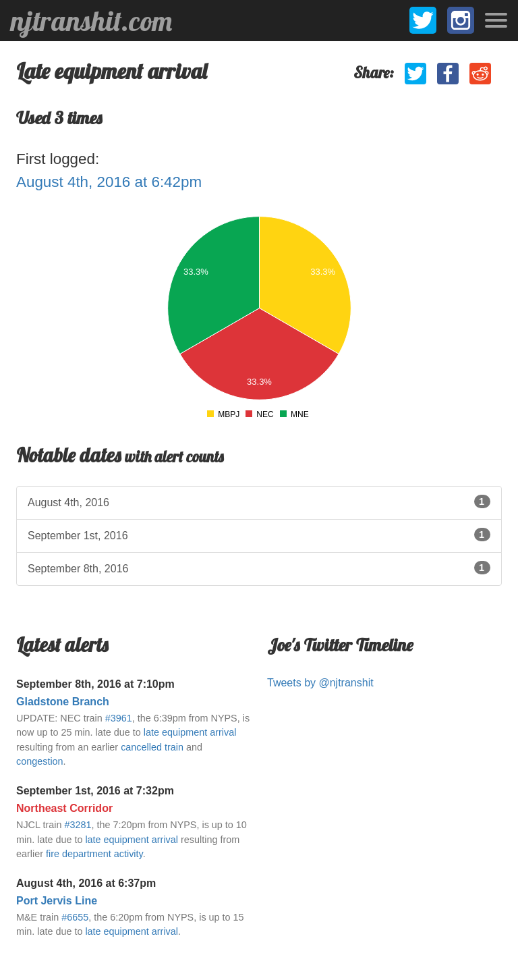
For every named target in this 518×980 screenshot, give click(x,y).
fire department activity (94, 854)
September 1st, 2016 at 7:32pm (95, 791)
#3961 (119, 718)
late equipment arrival (190, 732)
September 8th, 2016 (259, 568)
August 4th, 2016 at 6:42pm (109, 182)
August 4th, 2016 (259, 501)
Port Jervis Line (57, 901)
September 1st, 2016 (259, 535)
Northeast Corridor (64, 808)
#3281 (78, 825)
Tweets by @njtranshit (320, 683)
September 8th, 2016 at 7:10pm (95, 684)
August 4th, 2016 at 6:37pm (86, 883)
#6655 (75, 917)
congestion (40, 761)
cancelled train (152, 747)
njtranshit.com (91, 21)
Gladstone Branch (63, 702)
